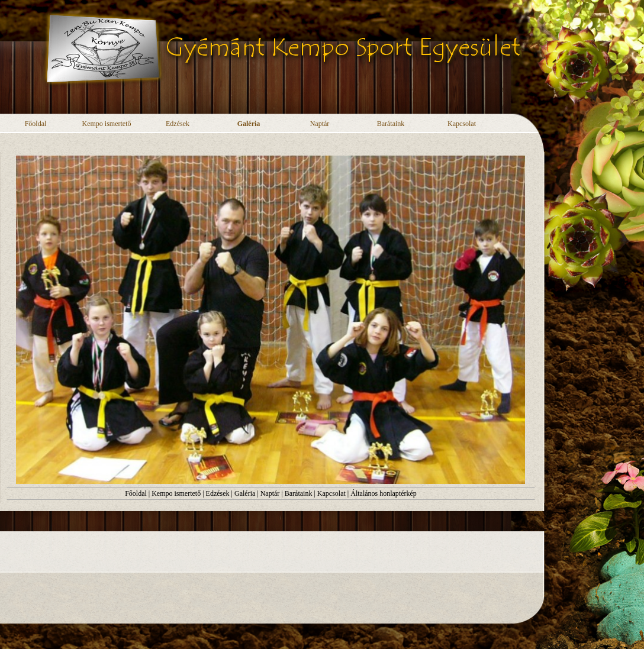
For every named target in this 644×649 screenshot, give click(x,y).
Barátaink (299, 493)
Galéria (245, 493)
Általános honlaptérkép (384, 493)
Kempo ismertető (176, 493)
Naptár (270, 493)
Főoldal (136, 493)
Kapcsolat (331, 493)
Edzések (218, 493)
